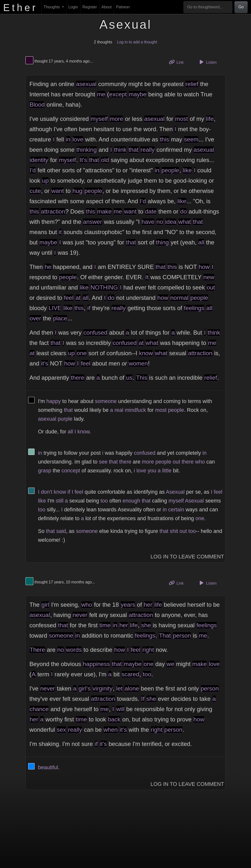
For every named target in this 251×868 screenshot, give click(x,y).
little (167, 471)
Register (90, 7)
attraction (53, 211)
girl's (84, 688)
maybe (138, 94)
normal (179, 298)
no (160, 222)
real (119, 410)
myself (99, 119)
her (148, 605)
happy (54, 401)
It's (83, 160)
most (182, 119)
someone (106, 401)
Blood (37, 105)
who (200, 462)
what (185, 222)
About (107, 7)
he (48, 267)
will (120, 709)
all (201, 242)
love (78, 139)
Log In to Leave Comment (187, 557)
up (45, 181)
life (210, 119)
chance (39, 709)
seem (191, 139)
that (134, 150)
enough (131, 501)
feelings (194, 308)
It (147, 277)
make (105, 211)
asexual (86, 84)
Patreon (123, 7)
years (128, 605)
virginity (103, 688)
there (78, 378)
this (165, 139)
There (37, 650)
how (204, 267)
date (151, 211)
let (119, 688)
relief (192, 84)
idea (171, 222)
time (105, 625)
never (80, 615)
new (209, 277)
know (146, 353)
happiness (96, 664)
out (211, 287)
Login (73, 7)
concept (71, 471)
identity (39, 160)
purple (65, 419)
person (182, 635)
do (183, 211)
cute (35, 191)
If (143, 699)
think (120, 150)
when (111, 730)
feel (69, 298)
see (103, 462)
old (105, 160)
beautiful (48, 767)
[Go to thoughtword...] (208, 7)
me (101, 94)
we (170, 664)
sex (61, 730)
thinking (87, 150)
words (74, 650)
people (170, 170)
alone (132, 688)
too (104, 501)
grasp (45, 471)
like (187, 170)
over (35, 318)
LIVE (55, 308)
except (118, 94)
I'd (33, 170)
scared (130, 674)
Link (178, 62)
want (58, 191)
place (60, 318)
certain (176, 509)
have (148, 222)
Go (241, 7)
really (147, 150)
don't (47, 492)
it (60, 232)
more (117, 119)
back (114, 719)
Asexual (175, 492)
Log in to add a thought (137, 42)
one (82, 353)
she (146, 625)
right (148, 650)
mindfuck (135, 410)
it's (45, 363)
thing (162, 242)
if (89, 308)
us (129, 378)
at (78, 298)
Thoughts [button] (52, 7)
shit (174, 531)
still (60, 501)
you (152, 471)
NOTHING (104, 287)
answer (93, 222)
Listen (207, 62)
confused (95, 333)
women (138, 363)
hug (77, 191)
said (61, 531)
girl (45, 605)
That (165, 635)
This (142, 378)
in (68, 139)
